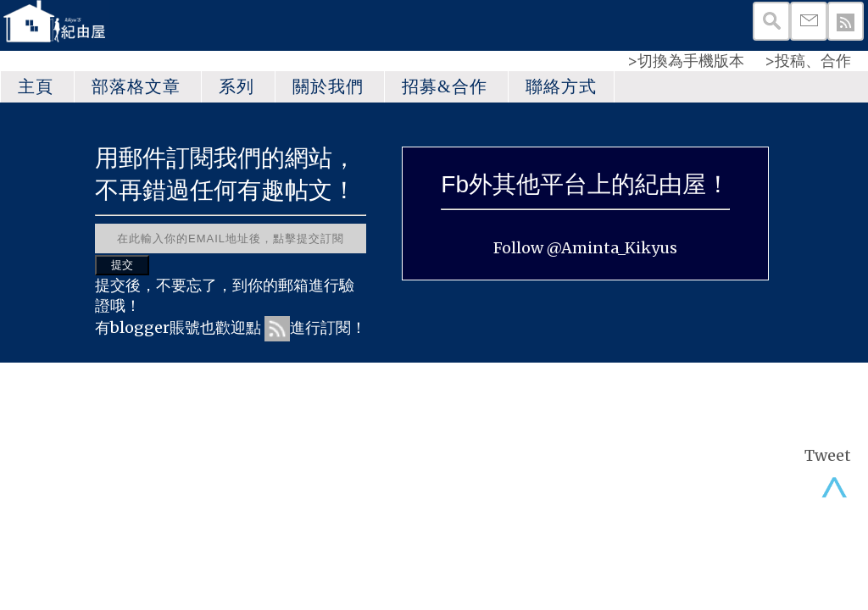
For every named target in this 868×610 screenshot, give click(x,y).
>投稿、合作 (808, 61)
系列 (236, 86)
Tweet (828, 455)
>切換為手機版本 (686, 61)
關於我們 (328, 86)
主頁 (36, 86)
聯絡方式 (561, 86)
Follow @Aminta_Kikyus (585, 248)
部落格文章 (136, 86)
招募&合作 (445, 86)
